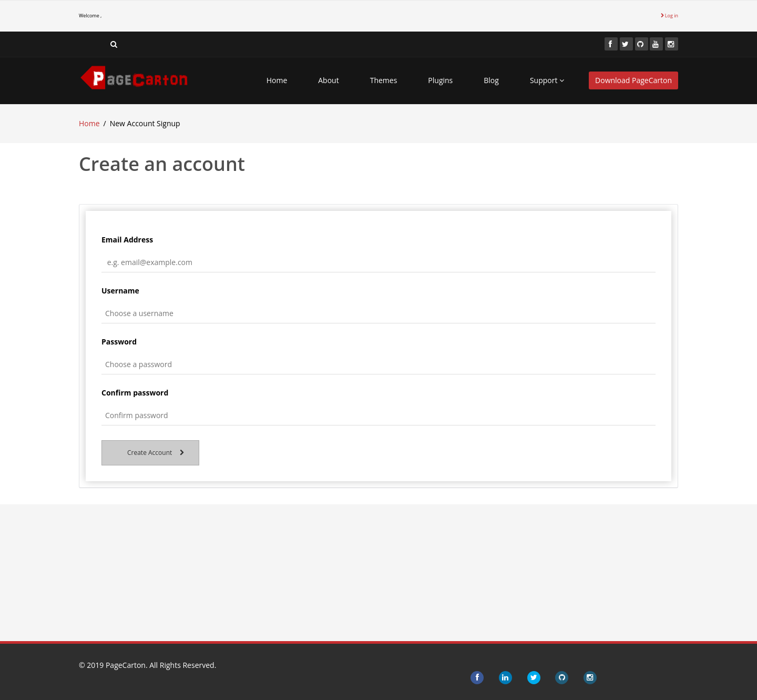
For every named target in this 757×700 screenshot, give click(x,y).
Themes (384, 80)
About (328, 80)
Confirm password (135, 393)
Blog (491, 80)
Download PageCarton (633, 80)
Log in (669, 16)
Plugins (440, 80)
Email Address (127, 240)
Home (277, 80)
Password (119, 342)
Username (120, 291)
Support (547, 80)
